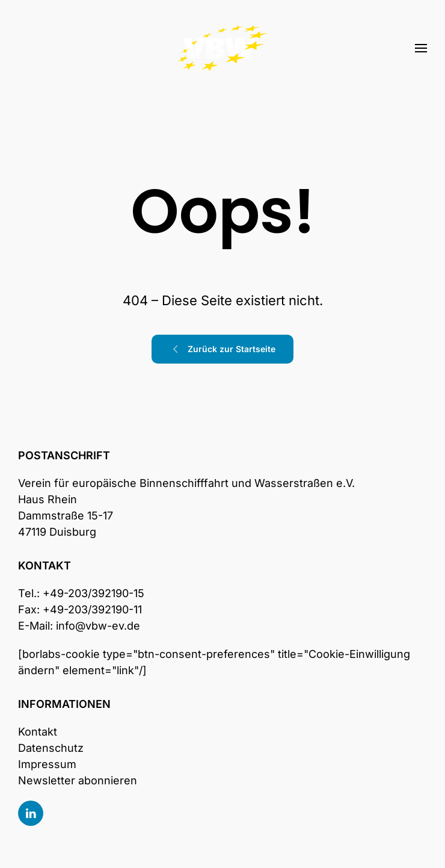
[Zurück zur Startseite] (222, 48)
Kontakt (38, 732)
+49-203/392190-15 (94, 593)
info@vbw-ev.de (98, 626)
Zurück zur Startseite (222, 349)
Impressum (47, 764)
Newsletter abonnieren (78, 780)
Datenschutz (51, 748)
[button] (421, 48)
